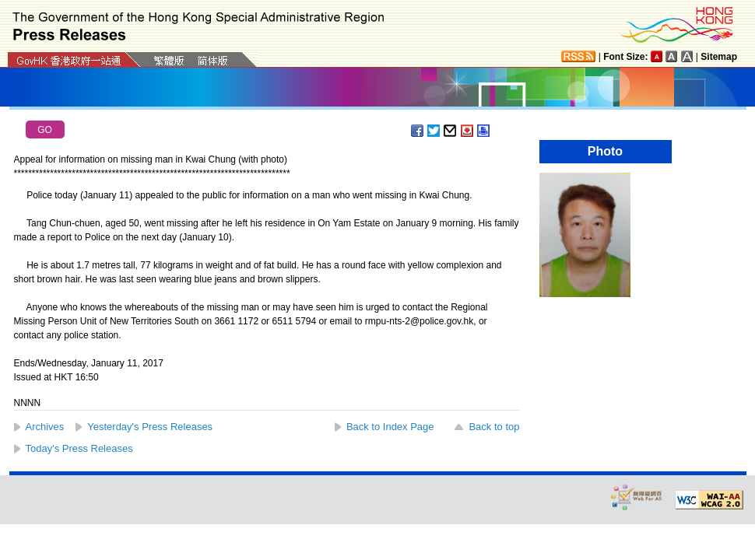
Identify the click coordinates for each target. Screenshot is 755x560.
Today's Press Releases (79, 448)
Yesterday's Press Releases (150, 427)
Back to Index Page (390, 427)
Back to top (494, 427)
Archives (45, 427)
